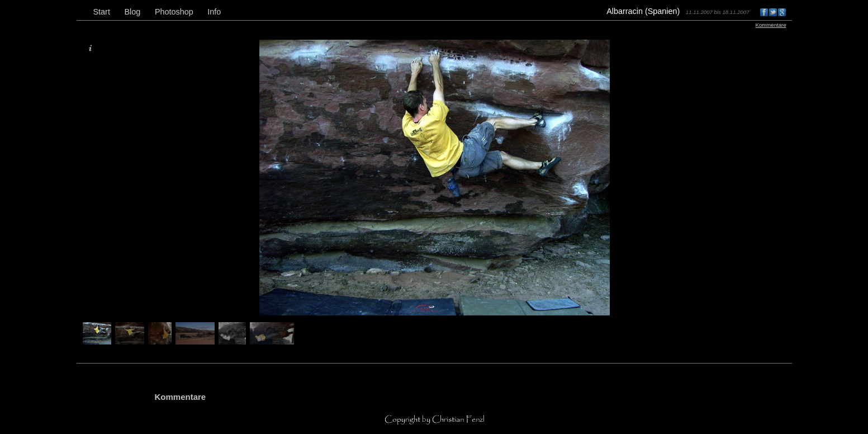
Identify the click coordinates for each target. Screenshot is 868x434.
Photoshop (174, 12)
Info (214, 12)
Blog (132, 12)
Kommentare (771, 25)
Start (102, 12)
